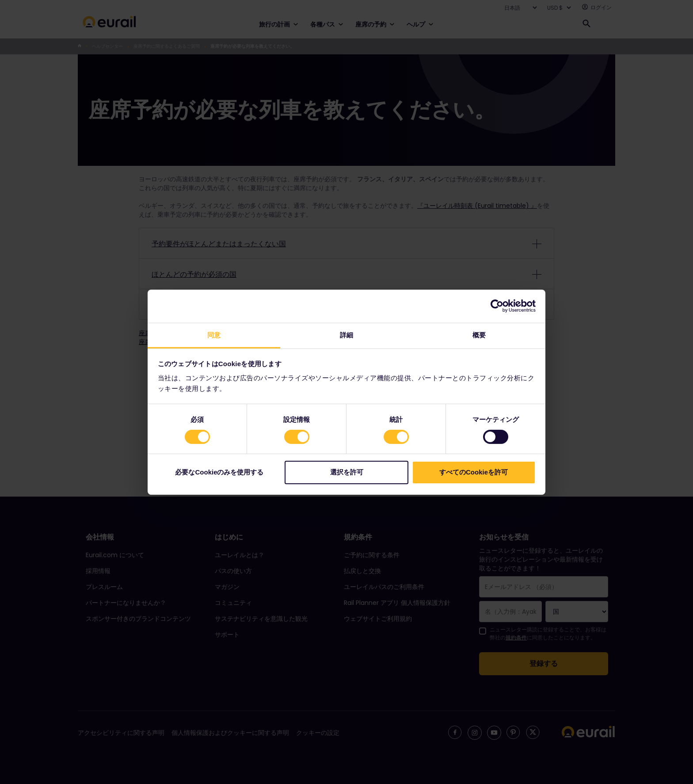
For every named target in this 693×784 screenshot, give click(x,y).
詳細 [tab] (346, 335)
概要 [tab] (479, 335)
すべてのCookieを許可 (474, 472)
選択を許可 (347, 472)
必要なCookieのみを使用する (219, 472)
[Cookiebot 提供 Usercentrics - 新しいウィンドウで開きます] (497, 306)
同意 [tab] (214, 335)
